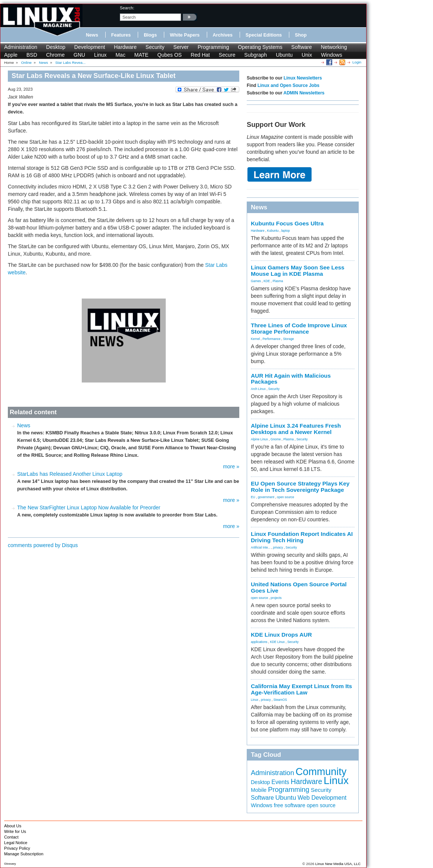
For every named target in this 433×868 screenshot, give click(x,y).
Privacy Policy (17, 848)
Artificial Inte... (261, 547)
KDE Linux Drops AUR (281, 635)
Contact (11, 837)
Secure (227, 55)
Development (90, 47)
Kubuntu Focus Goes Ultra (287, 223)
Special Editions (264, 35)
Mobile (259, 790)
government (266, 497)
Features (121, 35)
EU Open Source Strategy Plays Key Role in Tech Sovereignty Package (300, 487)
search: (127, 8)
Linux (100, 55)
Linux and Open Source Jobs (289, 85)
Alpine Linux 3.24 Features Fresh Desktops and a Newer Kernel (296, 429)
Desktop (56, 47)
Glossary (10, 864)
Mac (120, 55)
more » (231, 466)
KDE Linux (277, 642)
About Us (13, 826)
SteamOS (280, 700)
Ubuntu (284, 55)
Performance (271, 339)
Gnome (276, 439)
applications (259, 642)
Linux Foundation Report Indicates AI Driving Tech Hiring (302, 537)
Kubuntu (273, 231)
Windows (332, 55)
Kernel (255, 339)
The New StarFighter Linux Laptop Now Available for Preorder (89, 508)
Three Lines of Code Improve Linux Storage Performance (299, 328)
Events (280, 782)
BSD (32, 55)
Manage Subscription (24, 854)
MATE (141, 55)
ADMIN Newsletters (304, 93)
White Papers (185, 35)
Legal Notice (16, 843)
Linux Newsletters (303, 78)
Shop (301, 35)
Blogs (150, 35)
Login (357, 62)
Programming (213, 47)
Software (301, 47)
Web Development (322, 798)
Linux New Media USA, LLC (338, 864)
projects (276, 598)
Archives (223, 35)
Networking (334, 47)
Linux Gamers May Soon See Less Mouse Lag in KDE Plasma (298, 271)
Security (155, 47)
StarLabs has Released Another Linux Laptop (70, 474)
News (92, 35)
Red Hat (200, 55)
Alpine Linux (259, 439)
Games (256, 281)
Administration (21, 47)
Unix (307, 55)
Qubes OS (170, 55)
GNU (79, 55)
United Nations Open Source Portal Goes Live (299, 587)
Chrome (55, 55)
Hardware (125, 47)
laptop (285, 231)
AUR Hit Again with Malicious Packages (291, 379)
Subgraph (256, 55)
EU (253, 497)
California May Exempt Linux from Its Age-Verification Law (301, 689)
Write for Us (15, 831)
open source (286, 497)
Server (181, 47)
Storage (288, 339)
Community (321, 772)
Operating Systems (260, 47)
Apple (11, 55)
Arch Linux (258, 389)
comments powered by (43, 545)
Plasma (278, 281)
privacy (278, 547)
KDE (267, 281)
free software (289, 805)
